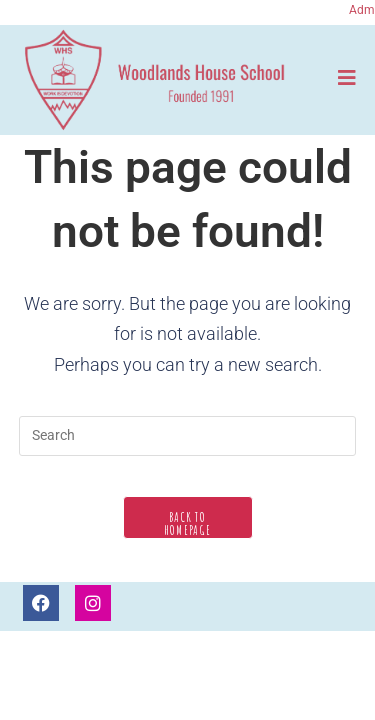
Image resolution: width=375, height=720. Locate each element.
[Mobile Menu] (347, 77)
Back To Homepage (187, 523)
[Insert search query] (188, 436)
